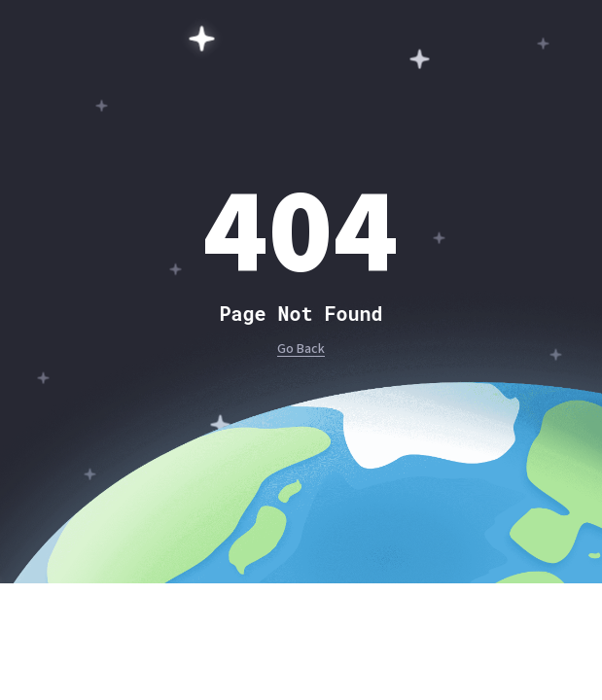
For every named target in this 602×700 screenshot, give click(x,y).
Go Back (301, 349)
